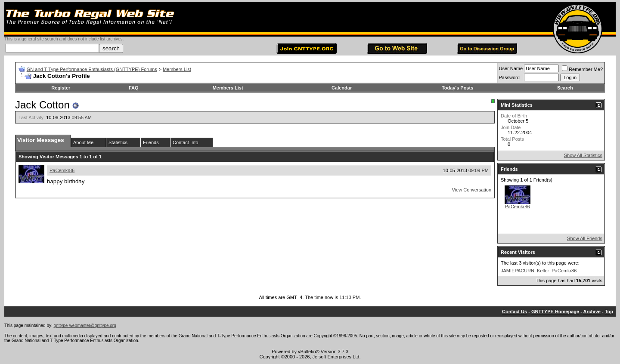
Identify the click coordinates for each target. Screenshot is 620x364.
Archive (592, 312)
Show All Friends (585, 238)
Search (565, 88)
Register (61, 88)
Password (509, 77)
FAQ (134, 88)
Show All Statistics (583, 155)
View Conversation (471, 190)
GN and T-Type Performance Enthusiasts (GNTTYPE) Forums (92, 69)
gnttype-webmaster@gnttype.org (85, 325)
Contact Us (515, 312)
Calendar (342, 88)
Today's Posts (457, 88)
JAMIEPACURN (518, 271)
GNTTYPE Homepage (555, 312)
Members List (177, 69)
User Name (511, 68)
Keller (543, 271)
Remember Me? (582, 69)
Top (609, 312)
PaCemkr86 (62, 170)
